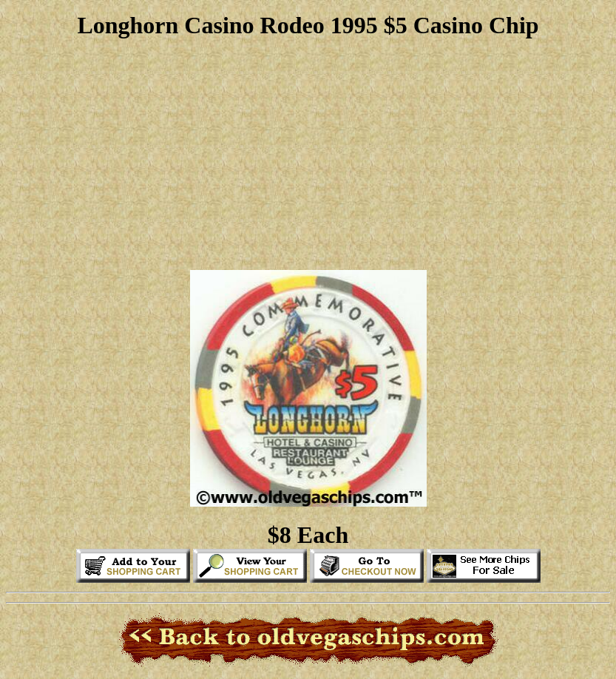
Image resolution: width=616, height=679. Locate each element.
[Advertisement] (308, 155)
